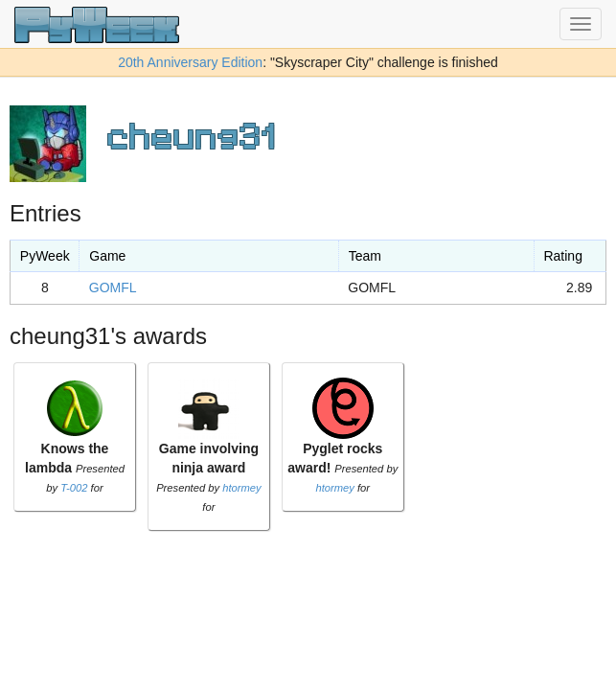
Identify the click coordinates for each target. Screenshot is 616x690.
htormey (241, 488)
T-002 (74, 488)
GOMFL (113, 287)
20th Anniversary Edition (190, 62)
